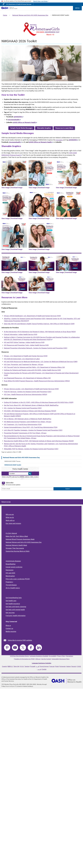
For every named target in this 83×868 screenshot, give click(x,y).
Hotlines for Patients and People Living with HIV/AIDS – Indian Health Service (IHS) (32, 370)
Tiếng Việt (16, 666)
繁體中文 (10, 666)
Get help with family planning (16, 607)
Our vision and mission (13, 523)
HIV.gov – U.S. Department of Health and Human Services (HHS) (26, 356)
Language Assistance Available (39, 656)
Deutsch (74, 666)
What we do (10, 517)
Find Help (9, 594)
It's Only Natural (11, 533)
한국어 (22, 666)
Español (4, 666)
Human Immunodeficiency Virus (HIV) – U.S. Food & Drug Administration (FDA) (31, 427)
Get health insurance (13, 604)
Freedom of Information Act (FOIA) (24, 659)
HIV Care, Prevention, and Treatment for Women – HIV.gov (24, 365)
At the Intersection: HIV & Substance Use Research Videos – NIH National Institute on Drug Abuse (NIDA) (40, 332)
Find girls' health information (16, 616)
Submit (68, 489)
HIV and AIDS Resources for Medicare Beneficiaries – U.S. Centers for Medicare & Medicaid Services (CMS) (41, 362)
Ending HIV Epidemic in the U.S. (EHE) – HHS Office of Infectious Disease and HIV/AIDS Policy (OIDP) (39, 402)
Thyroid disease (11, 585)
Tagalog (27, 666)
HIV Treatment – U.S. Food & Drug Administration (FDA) (23, 425)
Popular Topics (11, 557)
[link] (6, 640)
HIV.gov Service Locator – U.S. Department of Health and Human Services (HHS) (31, 389)
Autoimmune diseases (13, 561)
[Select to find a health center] (30, 474)
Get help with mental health (15, 610)
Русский (33, 666)
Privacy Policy (61, 656)
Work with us (10, 520)
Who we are (10, 514)
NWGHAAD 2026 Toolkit (13, 465)
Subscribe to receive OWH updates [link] (20, 640)
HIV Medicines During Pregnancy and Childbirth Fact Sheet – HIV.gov (28, 422)
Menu (77, 8)
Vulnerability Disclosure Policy (61, 659)
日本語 (79, 666)
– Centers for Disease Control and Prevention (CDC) (33, 430)
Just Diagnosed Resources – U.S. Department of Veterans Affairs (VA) (27, 378)
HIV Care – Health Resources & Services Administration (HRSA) (26, 394)
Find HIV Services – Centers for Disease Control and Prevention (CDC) (28, 392)
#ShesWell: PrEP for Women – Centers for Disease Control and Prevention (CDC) (31, 449)
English (44, 669)
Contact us (9, 629)
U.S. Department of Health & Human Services (19, 4)
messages (59, 140)
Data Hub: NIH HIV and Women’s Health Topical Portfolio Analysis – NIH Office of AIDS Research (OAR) (39, 324)
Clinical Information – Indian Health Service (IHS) (21, 334)
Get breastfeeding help (14, 598)
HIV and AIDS (10, 573)
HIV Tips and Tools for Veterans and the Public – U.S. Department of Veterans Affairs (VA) (34, 367)
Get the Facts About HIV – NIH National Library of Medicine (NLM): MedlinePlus (31, 405)
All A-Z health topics (13, 588)
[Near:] (19, 474)
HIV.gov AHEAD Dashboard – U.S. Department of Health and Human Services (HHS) (32, 316)
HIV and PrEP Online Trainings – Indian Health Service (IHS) (24, 342)
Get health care (11, 601)
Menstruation (10, 576)
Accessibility (53, 656)
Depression (10, 570)
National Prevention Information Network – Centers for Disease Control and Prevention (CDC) (36, 348)
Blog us (8, 626)
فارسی (39, 669)
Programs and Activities (14, 530)
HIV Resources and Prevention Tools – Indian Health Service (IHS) (26, 345)
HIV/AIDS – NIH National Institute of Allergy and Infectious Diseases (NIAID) (30, 411)
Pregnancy (9, 582)
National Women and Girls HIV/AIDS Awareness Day (21, 458)
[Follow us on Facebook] (19, 117)
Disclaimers (70, 656)
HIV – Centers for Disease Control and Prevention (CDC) (23, 408)
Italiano (69, 666)
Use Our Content (46, 659)
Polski (57, 666)
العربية (38, 666)
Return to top (6, 502)
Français (52, 666)
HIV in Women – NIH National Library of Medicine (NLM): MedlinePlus (28, 419)
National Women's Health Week (16, 545)
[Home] (9, 9)
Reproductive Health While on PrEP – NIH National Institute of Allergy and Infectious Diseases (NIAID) (39, 441)
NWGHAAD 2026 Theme (12, 461)
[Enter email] (28, 489)
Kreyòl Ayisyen (44, 666)
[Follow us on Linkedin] (25, 122)
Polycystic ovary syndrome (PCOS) (18, 579)
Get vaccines (10, 613)
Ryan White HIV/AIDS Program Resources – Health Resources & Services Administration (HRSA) (37, 381)
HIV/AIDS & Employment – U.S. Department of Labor (22, 359)
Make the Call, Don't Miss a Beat (17, 536)
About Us (9, 511)
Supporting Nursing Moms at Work (18, 551)
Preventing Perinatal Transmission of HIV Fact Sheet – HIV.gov (25, 433)
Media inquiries (11, 631)
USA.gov (38, 659)
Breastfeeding (11, 564)
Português (63, 666)
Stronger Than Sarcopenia (15, 548)
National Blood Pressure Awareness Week (20, 539)
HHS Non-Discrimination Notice (19, 656)
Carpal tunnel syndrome (14, 567)
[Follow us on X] (14, 120)
